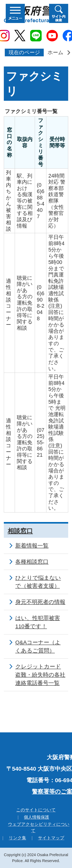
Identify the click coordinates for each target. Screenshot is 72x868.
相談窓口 (20, 531)
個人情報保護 (36, 817)
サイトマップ (51, 838)
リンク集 (17, 838)
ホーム (55, 52)
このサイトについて (36, 810)
